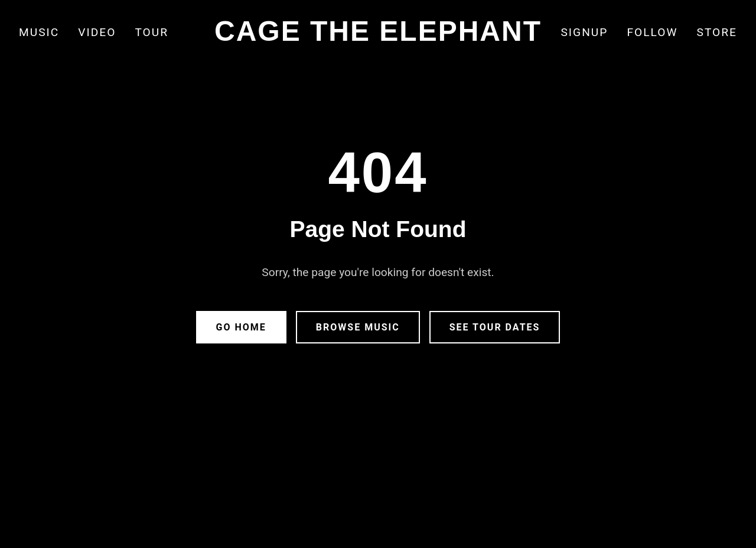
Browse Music (358, 327)
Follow (652, 32)
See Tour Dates (495, 327)
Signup (584, 32)
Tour (151, 32)
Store (717, 32)
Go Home (241, 327)
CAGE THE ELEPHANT (378, 31)
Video (97, 32)
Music (39, 32)
